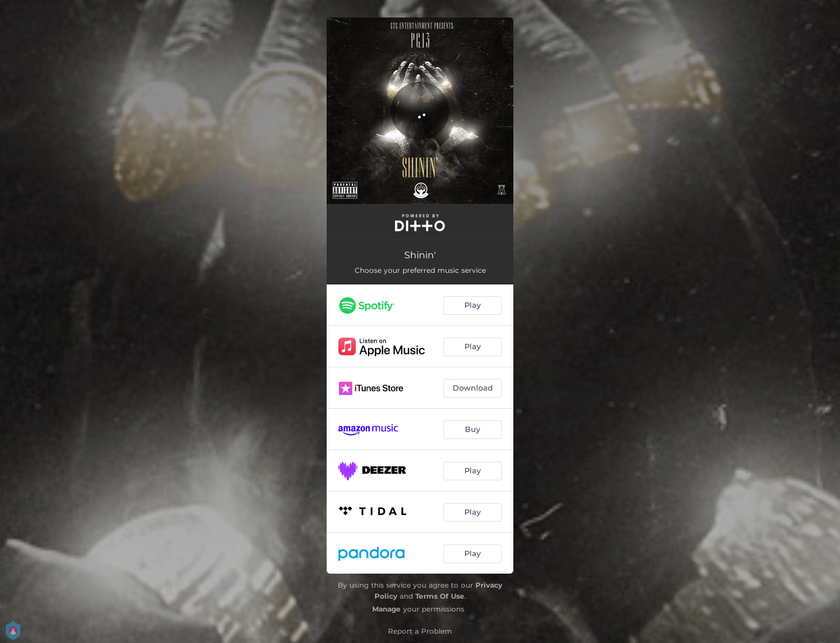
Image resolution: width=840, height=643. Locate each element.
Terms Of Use (440, 596)
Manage (386, 609)
